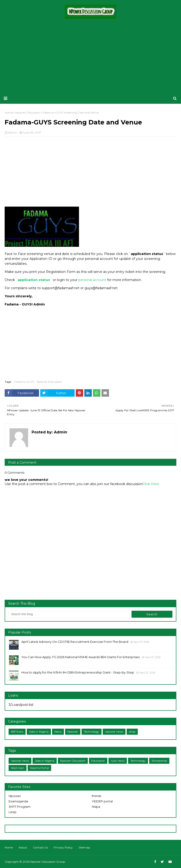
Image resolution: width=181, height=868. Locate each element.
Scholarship (159, 761)
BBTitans (17, 732)
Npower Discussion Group (48, 862)
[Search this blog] (70, 614)
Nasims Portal (39, 768)
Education (98, 761)
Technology (92, 732)
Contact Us (40, 847)
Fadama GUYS (24, 382)
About (23, 847)
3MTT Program (20, 807)
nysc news (118, 761)
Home (9, 847)
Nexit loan (18, 768)
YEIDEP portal (102, 801)
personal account (92, 280)
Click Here (151, 484)
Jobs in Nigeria (39, 732)
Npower (73, 732)
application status (34, 280)
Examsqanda (18, 801)
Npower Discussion (49, 382)
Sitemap (84, 847)
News (58, 732)
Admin (13, 132)
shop (132, 732)
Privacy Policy (63, 847)
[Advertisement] (91, 56)
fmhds (96, 796)
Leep (13, 812)
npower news (114, 732)
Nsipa (96, 807)
